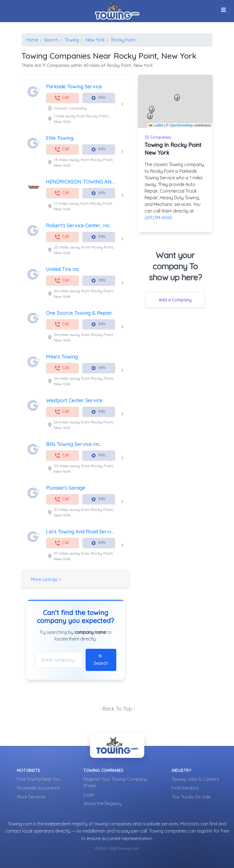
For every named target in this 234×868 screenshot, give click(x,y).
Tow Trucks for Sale (191, 797)
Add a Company (175, 300)
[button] (177, 97)
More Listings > (46, 579)
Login (89, 795)
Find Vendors (185, 788)
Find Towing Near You (39, 779)
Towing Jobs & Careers (195, 779)
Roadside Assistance (38, 788)
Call (62, 98)
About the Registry (102, 804)
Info (98, 98)
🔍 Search (101, 660)
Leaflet (156, 125)
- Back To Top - (117, 709)
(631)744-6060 (158, 218)
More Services (31, 797)
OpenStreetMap (181, 125)
